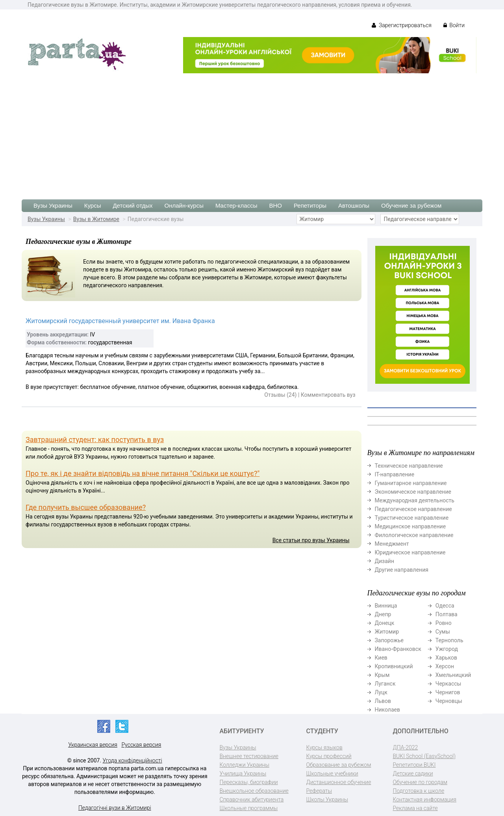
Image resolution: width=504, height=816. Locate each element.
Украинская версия (93, 745)
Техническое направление (409, 466)
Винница (386, 606)
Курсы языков (324, 747)
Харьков (446, 658)
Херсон (445, 666)
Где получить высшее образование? (86, 507)
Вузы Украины (53, 205)
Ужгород (447, 649)
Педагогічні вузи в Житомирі (115, 808)
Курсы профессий (329, 756)
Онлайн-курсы (184, 205)
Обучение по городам (420, 782)
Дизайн (385, 561)
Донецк (385, 623)
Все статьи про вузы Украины (311, 540)
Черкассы (448, 684)
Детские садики (413, 773)
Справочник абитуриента (252, 799)
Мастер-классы (236, 205)
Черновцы (449, 701)
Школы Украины (327, 799)
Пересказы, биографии (249, 782)
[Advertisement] (252, 132)
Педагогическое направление (413, 509)
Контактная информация (425, 799)
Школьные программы (249, 808)
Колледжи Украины (245, 765)
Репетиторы (310, 205)
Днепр (383, 614)
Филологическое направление (414, 535)
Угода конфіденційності (132, 760)
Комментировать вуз (328, 395)
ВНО (275, 205)
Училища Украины (243, 773)
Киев (381, 658)
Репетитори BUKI (414, 765)
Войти (454, 25)
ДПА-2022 (406, 747)
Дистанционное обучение (339, 782)
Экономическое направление (413, 492)
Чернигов (448, 692)
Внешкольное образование (254, 791)
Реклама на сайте (415, 808)
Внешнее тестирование (249, 756)
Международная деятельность (415, 500)
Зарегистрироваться (401, 25)
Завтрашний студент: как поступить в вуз (95, 440)
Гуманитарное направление (411, 483)
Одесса (445, 606)
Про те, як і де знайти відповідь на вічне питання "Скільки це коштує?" (143, 473)
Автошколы (354, 205)
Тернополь (449, 640)
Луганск (385, 684)
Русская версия (141, 745)
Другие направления (402, 570)
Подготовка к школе (419, 791)
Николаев (388, 710)
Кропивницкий (394, 666)
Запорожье (389, 640)
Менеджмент (392, 544)
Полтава (447, 614)
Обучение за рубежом (411, 205)
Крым (382, 675)
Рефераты (319, 791)
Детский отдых (132, 205)
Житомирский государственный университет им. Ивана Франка (120, 321)
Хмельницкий (453, 675)
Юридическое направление (410, 552)
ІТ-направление (395, 474)
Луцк (381, 692)
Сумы (443, 632)
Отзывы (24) (280, 395)
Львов (383, 701)
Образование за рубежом (339, 765)
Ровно (444, 623)
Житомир (387, 632)
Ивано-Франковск (398, 649)
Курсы (93, 205)
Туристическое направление (412, 518)
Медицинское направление (410, 526)
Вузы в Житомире (96, 219)
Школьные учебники (332, 773)
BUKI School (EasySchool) (424, 756)
